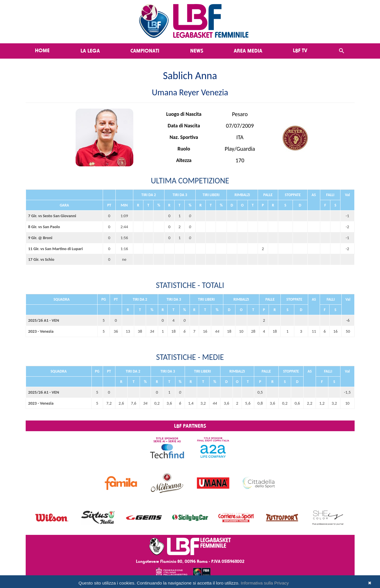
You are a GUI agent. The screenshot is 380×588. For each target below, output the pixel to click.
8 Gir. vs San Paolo (44, 227)
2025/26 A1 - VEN (44, 320)
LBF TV (300, 50)
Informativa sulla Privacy (265, 583)
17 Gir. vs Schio (41, 259)
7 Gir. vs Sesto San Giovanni (52, 216)
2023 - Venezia (41, 331)
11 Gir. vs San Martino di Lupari (56, 249)
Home (42, 50)
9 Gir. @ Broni (40, 238)
